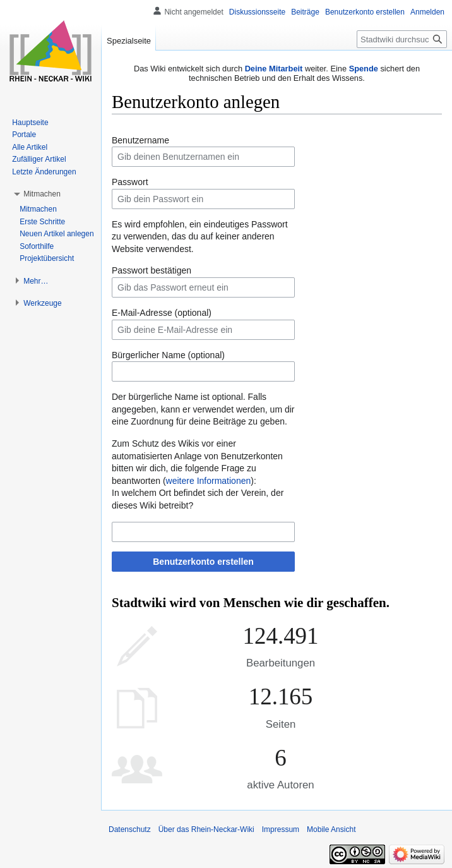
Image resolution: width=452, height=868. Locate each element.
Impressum (281, 829)
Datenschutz (130, 829)
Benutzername (140, 140)
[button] (42, 194)
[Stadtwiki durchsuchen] (402, 39)
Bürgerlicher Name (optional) (168, 355)
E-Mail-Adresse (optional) (162, 313)
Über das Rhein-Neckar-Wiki (206, 829)
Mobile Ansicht (331, 829)
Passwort (130, 182)
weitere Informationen (209, 481)
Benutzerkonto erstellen (203, 562)
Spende (364, 69)
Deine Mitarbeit (274, 69)
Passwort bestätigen (152, 270)
